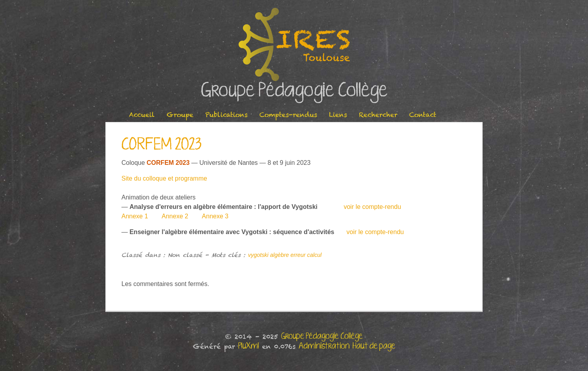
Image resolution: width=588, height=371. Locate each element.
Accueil (142, 115)
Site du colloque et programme (164, 178)
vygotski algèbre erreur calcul (285, 255)
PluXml (249, 346)
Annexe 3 (214, 216)
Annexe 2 (175, 216)
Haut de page (374, 346)
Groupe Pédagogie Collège (294, 91)
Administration (324, 346)
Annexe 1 (135, 216)
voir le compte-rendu (372, 207)
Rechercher (378, 115)
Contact (423, 115)
